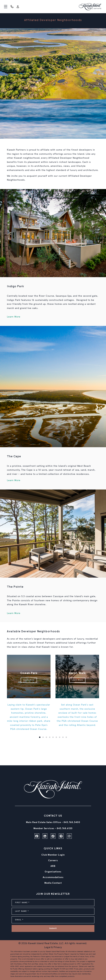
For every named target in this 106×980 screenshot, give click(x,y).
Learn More (14, 317)
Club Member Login (53, 855)
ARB (53, 866)
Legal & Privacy (53, 947)
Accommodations (53, 877)
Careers (53, 861)
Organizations (53, 872)
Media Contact (53, 883)
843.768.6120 (65, 828)
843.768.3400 (72, 822)
